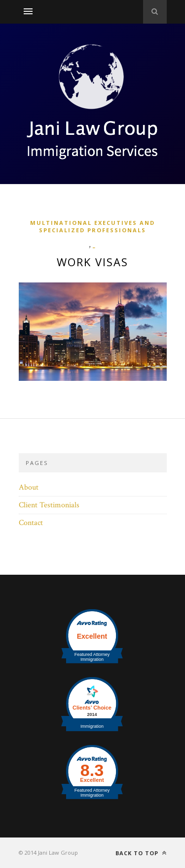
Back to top (141, 853)
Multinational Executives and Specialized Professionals (92, 226)
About (29, 487)
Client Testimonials (49, 505)
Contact (31, 523)
